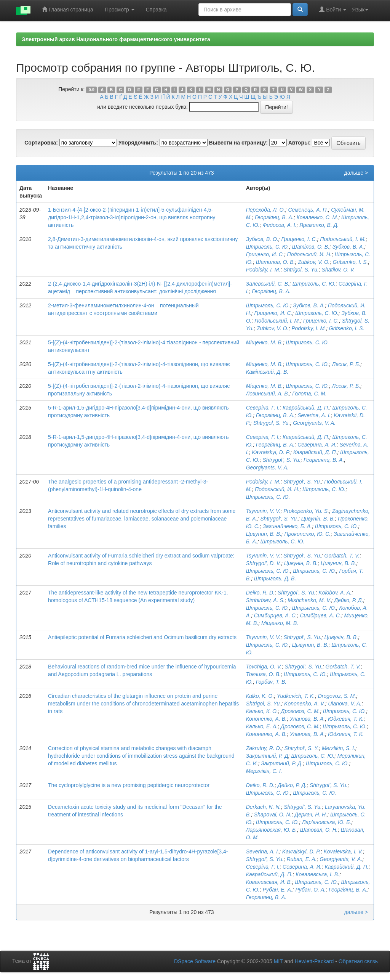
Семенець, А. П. (308, 210)
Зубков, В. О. (262, 239)
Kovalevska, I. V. (343, 851)
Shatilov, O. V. (338, 270)
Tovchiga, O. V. (264, 667)
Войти (333, 9)
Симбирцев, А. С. (276, 615)
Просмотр (120, 10)
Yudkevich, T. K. (296, 696)
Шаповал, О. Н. (319, 830)
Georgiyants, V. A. (314, 423)
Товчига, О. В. (264, 674)
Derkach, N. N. (264, 807)
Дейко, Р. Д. (348, 600)
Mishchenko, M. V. (309, 600)
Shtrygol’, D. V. (264, 563)
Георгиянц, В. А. (324, 460)
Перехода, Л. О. (266, 210)
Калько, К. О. (262, 711)
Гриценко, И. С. (265, 254)
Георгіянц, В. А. (274, 217)
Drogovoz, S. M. (337, 696)
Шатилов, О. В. (276, 262)
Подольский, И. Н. (309, 254)
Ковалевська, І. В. (317, 874)
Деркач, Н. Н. (311, 815)
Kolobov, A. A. (335, 593)
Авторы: (300, 143)
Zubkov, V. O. (314, 262)
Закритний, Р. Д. (282, 763)
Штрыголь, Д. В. (275, 578)
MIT (278, 961)
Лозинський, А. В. (268, 394)
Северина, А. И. (317, 445)
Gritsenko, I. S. (351, 262)
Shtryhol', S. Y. (302, 748)
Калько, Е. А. (262, 726)
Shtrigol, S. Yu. (301, 270)
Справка (156, 10)
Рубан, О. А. (310, 890)
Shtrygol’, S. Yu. (282, 460)
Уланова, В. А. (308, 719)
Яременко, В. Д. (319, 225)
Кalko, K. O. (260, 696)
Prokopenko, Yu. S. (306, 511)
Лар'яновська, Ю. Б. (327, 822)
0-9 (92, 90)
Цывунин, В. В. (310, 645)
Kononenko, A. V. (304, 704)
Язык (360, 10)
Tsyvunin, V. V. (263, 511)
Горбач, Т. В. (271, 682)
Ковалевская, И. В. (269, 882)
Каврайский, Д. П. (315, 452)
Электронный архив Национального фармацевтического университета (116, 39)
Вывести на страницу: (238, 143)
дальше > (356, 173)
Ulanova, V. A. (345, 704)
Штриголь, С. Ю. (268, 247)
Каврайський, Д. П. (306, 408)
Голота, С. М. (309, 394)
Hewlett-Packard (314, 961)
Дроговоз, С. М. (300, 711)
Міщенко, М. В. (265, 342)
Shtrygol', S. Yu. (302, 482)
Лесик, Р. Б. (346, 364)
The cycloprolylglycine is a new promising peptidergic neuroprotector (129, 785)
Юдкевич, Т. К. (346, 719)
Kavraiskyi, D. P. (271, 452)
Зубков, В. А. (348, 247)
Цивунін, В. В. (318, 519)
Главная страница (68, 9)
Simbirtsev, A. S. (265, 600)
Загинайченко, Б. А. (287, 526)
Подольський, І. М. (343, 239)
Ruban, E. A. (302, 859)
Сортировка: (41, 143)
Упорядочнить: (138, 143)
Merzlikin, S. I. (339, 748)
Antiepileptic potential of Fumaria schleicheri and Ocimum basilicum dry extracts (142, 637)
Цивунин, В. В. (264, 534)
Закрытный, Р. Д (267, 756)
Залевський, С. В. (268, 284)
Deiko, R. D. (260, 593)
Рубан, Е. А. (278, 890)
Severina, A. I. (314, 415)
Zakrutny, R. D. (264, 748)
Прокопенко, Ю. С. (308, 534)
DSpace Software (195, 961)
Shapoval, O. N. (273, 815)
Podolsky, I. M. (263, 270)
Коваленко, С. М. (317, 217)
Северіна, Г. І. (263, 408)
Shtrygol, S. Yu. (272, 423)
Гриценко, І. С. (299, 239)
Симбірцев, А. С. (320, 615)
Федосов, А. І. (280, 225)
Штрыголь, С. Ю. (268, 305)
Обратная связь (358, 961)
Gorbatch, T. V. (342, 556)
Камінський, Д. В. (267, 372)
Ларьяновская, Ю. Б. (272, 830)
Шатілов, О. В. (311, 247)
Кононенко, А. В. (266, 719)
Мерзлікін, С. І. (264, 771)
